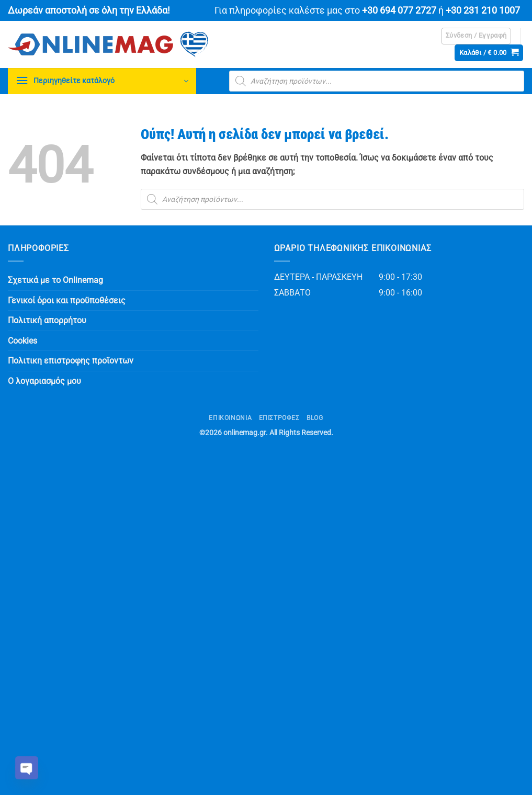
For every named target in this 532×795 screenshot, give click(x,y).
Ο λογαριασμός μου (44, 381)
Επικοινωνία (230, 418)
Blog (315, 418)
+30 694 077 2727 (399, 10)
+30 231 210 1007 (483, 10)
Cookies (22, 341)
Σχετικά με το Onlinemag (55, 280)
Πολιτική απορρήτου (47, 320)
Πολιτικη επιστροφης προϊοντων (71, 361)
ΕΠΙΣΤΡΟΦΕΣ (279, 418)
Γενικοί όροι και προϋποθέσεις (67, 300)
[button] (476, 36)
